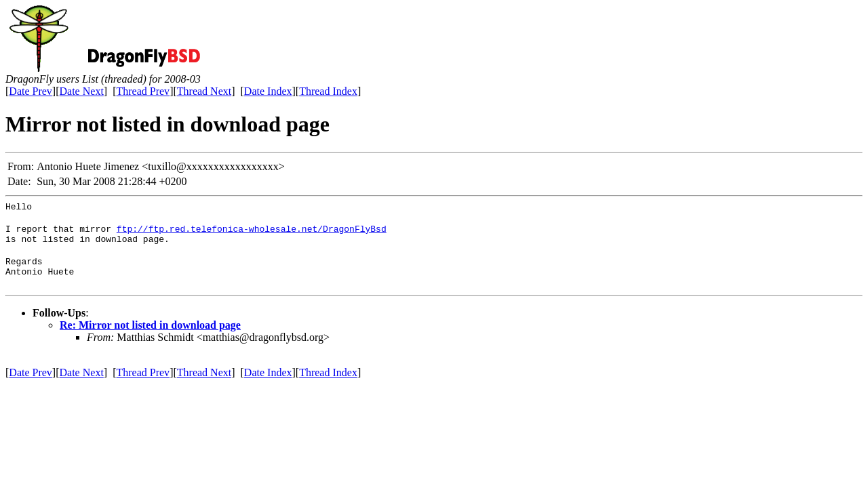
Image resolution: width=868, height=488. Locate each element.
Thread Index (328, 91)
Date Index (268, 91)
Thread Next (204, 91)
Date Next (82, 91)
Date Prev (31, 91)
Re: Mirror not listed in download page (150, 335)
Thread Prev (143, 91)
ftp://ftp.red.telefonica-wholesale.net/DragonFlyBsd (252, 232)
